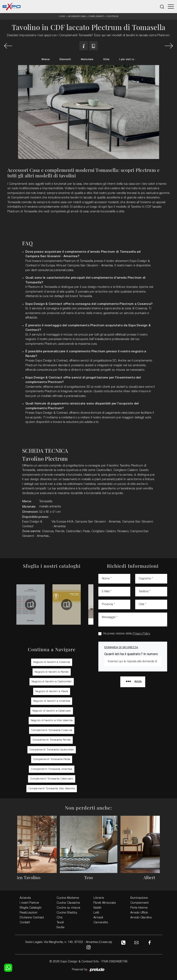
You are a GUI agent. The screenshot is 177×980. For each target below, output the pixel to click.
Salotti (97, 908)
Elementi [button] (65, 59)
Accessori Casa (77, 16)
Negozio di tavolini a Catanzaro (52, 710)
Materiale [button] (87, 59)
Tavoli (60, 922)
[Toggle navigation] (171, 7)
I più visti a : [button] (127, 59)
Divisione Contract (32, 917)
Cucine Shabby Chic (67, 915)
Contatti (25, 922)
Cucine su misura (68, 908)
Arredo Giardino (141, 917)
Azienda (25, 898)
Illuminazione (139, 898)
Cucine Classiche (68, 903)
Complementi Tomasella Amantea (52, 769)
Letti (96, 912)
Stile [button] (106, 59)
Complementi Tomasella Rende (52, 740)
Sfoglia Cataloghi (31, 908)
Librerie (99, 898)
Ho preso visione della (127, 633)
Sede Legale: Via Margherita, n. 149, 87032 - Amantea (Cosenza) (68, 942)
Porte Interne (139, 908)
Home (62, 16)
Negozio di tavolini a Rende (52, 672)
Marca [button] (46, 59)
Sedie (60, 927)
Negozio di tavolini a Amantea (52, 701)
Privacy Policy (141, 633)
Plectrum (112, 16)
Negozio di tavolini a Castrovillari (52, 681)
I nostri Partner (29, 903)
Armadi (98, 917)
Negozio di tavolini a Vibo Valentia (52, 720)
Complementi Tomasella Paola (52, 759)
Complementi (96, 16)
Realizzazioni (28, 912)
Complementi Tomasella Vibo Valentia (52, 788)
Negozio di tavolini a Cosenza (52, 662)
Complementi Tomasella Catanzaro (52, 778)
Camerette (101, 922)
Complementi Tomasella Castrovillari (52, 749)
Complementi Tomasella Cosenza (52, 730)
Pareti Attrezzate (105, 903)
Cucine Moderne (68, 898)
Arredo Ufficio (139, 912)
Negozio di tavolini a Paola (52, 691)
